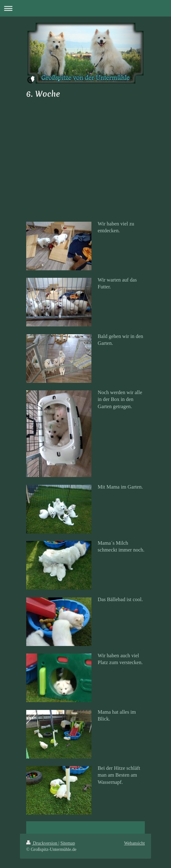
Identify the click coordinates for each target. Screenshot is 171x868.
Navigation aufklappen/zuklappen (85, 8)
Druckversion (42, 843)
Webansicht (134, 843)
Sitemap (68, 843)
